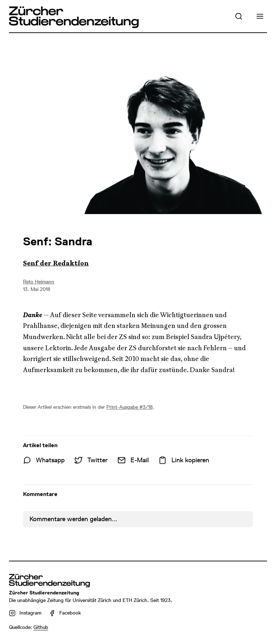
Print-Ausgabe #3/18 (130, 407)
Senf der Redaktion (56, 263)
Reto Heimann (39, 282)
